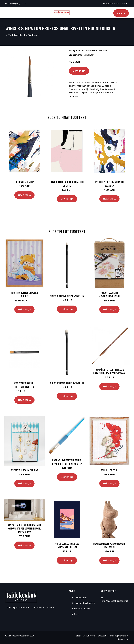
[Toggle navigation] (9, 13)
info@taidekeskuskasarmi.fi (115, 4)
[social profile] (25, 4)
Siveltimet (33, 35)
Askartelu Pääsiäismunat (25, 470)
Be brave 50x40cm (25, 182)
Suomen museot (82, 609)
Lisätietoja (79, 71)
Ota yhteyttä (89, 636)
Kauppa (121, 13)
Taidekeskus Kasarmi (85, 603)
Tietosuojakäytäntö (118, 636)
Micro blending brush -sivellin (67, 296)
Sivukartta (123, 639)
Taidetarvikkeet (17, 35)
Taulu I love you (109, 470)
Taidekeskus (80, 598)
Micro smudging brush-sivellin (67, 383)
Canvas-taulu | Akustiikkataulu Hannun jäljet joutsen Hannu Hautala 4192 (25, 528)
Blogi (77, 614)
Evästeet (102, 636)
